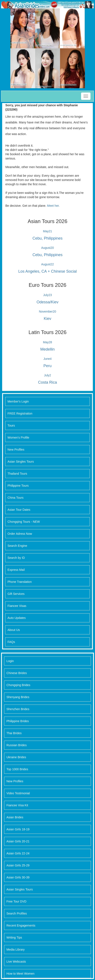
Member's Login (18, 401)
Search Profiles (17, 913)
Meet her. (53, 206)
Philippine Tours (18, 486)
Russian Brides (17, 745)
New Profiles (16, 450)
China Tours (15, 498)
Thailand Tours (17, 474)
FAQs (11, 642)
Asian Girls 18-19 (18, 829)
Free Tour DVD (16, 901)
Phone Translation (20, 582)
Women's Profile (18, 438)
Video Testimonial (18, 793)
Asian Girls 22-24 (18, 853)
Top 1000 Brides (17, 769)
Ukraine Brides (16, 757)
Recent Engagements (21, 925)
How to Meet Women (20, 974)
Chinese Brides (17, 673)
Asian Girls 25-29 (18, 865)
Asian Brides (15, 817)
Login (10, 661)
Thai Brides (14, 733)
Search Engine (17, 546)
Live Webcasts (16, 962)
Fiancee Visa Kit (17, 805)
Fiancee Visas (17, 606)
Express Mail (16, 570)
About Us (14, 630)
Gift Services (16, 594)
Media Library (16, 950)
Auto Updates (17, 618)
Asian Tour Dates (19, 510)
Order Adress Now (20, 534)
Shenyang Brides (18, 697)
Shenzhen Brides (18, 709)
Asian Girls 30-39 (18, 877)
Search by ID (16, 558)
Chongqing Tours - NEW (24, 522)
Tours (11, 425)
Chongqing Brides (18, 685)
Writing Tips (14, 937)
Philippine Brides (18, 721)
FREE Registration (20, 413)
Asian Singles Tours (21, 462)
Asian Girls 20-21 (18, 841)
